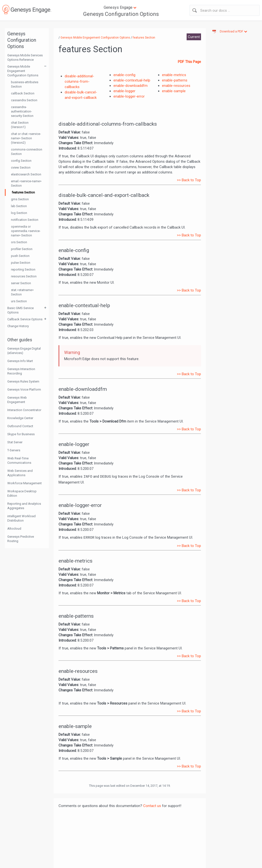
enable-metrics (174, 75)
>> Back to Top (189, 180)
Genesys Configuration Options (121, 14)
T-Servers (14, 450)
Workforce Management (25, 483)
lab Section (19, 206)
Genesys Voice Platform (24, 389)
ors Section (19, 242)
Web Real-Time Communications (19, 460)
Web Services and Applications (20, 473)
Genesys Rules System (23, 381)
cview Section (21, 167)
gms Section (20, 199)
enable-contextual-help (132, 80)
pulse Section (21, 263)
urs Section (19, 301)
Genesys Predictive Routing (21, 539)
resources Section (24, 276)
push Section (20, 256)
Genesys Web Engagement (17, 400)
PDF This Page (189, 62)
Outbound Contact (20, 426)
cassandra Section (24, 100)
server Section (21, 283)
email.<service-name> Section (26, 183)
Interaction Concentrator (24, 410)
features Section (23, 192)
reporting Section (23, 269)
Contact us (152, 806)
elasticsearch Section (26, 174)
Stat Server (15, 442)
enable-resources (176, 86)
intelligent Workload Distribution (21, 518)
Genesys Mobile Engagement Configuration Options (23, 71)
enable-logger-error (129, 96)
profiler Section (22, 249)
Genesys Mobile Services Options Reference (25, 57)
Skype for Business (21, 434)
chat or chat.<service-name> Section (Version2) (26, 138)
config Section (21, 161)
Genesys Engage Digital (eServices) (24, 351)
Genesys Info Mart (20, 361)
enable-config (124, 75)
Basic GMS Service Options (20, 310)
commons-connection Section (27, 152)
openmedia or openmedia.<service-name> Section (26, 231)
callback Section (23, 93)
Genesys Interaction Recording (21, 371)
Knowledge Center (20, 418)
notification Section (25, 220)
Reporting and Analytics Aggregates (24, 506)
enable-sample (174, 91)
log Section (19, 213)
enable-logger (124, 91)
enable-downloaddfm (131, 86)
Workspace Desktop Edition (22, 493)
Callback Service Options (25, 319)
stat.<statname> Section (22, 292)
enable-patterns (175, 80)
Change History (18, 326)
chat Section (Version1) (20, 125)
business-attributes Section (25, 84)
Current (194, 37)
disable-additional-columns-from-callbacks (79, 81)
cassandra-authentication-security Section (22, 111)
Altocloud (14, 529)
